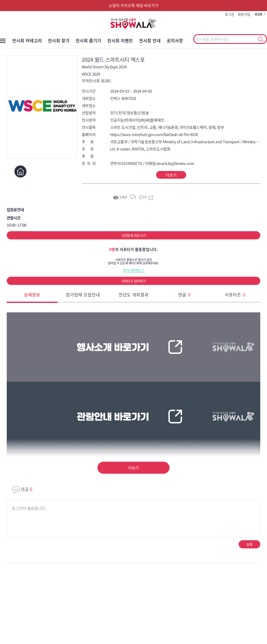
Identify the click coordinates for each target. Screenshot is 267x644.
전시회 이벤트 (120, 41)
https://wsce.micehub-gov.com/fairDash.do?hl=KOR (154, 134)
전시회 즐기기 (88, 41)
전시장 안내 (150, 41)
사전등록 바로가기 (134, 235)
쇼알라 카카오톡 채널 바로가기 (134, 5)
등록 (250, 544)
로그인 (230, 14)
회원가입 (244, 14)
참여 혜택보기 (133, 270)
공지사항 (175, 41)
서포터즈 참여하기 (134, 281)
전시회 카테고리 (27, 41)
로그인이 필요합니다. (29, 508)
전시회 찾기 (59, 41)
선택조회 (261, 39)
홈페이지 (21, 171)
